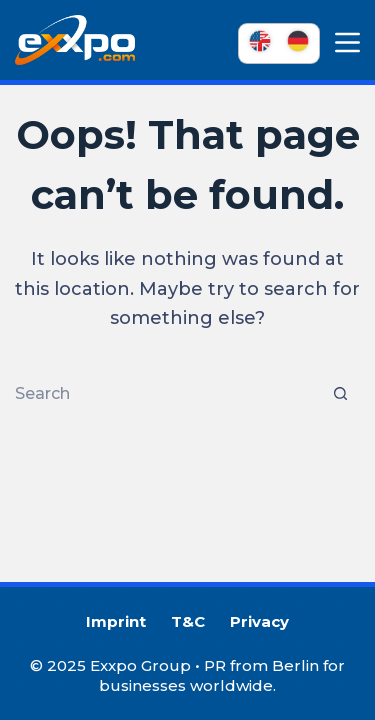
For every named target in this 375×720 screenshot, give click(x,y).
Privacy (259, 621)
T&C (188, 621)
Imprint (116, 621)
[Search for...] (167, 394)
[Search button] (340, 394)
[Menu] (347, 42)
